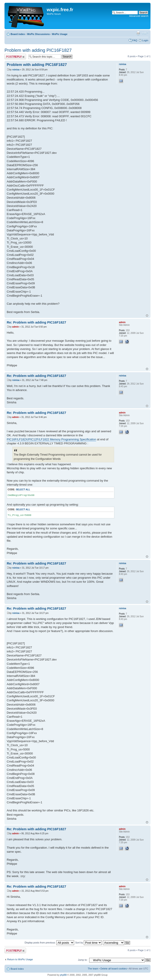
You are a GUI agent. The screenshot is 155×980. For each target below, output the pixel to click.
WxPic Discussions (38, 34)
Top (147, 316)
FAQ (135, 40)
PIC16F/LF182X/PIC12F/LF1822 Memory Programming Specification (51, 439)
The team (93, 969)
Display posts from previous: (49, 943)
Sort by (89, 943)
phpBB (63, 975)
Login (145, 40)
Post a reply (15, 57)
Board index (18, 34)
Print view (138, 33)
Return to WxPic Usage (20, 959)
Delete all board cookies (114, 969)
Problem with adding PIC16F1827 (38, 50)
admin (15, 327)
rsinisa (16, 70)
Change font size (145, 33)
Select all (23, 490)
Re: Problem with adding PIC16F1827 (36, 322)
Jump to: (83, 960)
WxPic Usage (60, 34)
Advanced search (139, 16)
